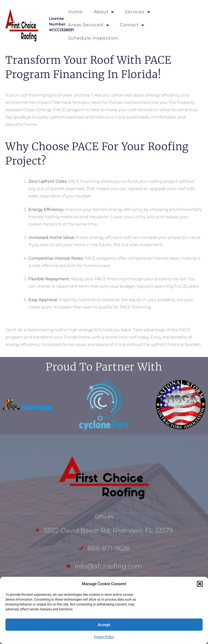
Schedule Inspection (93, 38)
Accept (104, 625)
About (104, 12)
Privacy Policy (104, 637)
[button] (200, 584)
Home (76, 12)
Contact (132, 25)
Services (138, 12)
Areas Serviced (89, 25)
